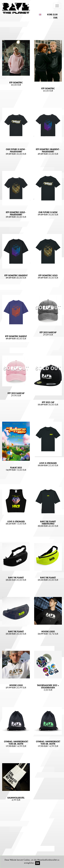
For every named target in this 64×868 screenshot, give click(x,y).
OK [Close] (38, 863)
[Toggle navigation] (57, 6)
